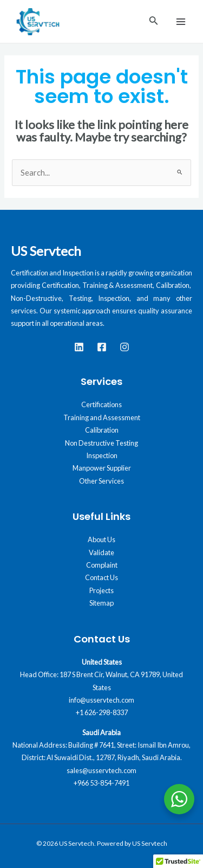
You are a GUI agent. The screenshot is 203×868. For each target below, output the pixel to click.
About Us (101, 539)
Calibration (102, 430)
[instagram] (125, 347)
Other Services (101, 481)
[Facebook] (102, 347)
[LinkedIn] (79, 347)
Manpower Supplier (102, 468)
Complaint (102, 565)
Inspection (102, 455)
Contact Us (101, 577)
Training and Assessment (102, 417)
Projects (101, 590)
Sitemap (101, 603)
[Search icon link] (154, 21)
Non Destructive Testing (101, 443)
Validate (101, 552)
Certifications (101, 404)
